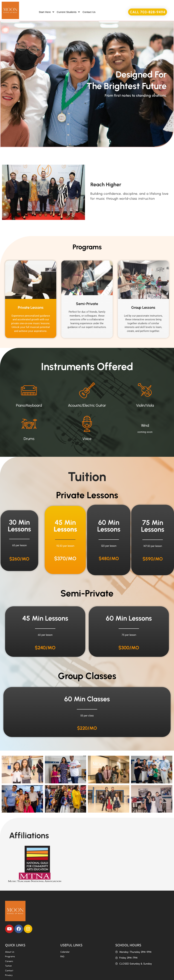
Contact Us (89, 12)
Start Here (46, 12)
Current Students (68, 12)
